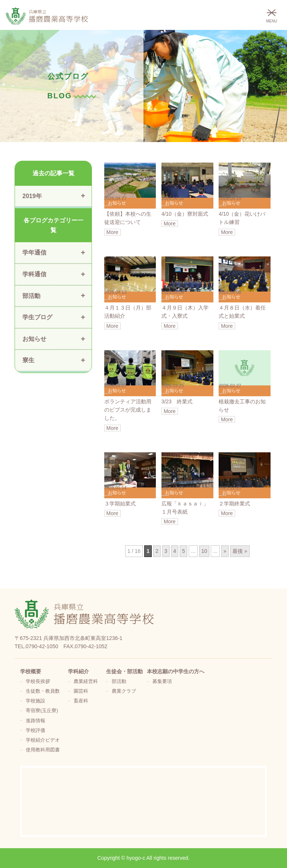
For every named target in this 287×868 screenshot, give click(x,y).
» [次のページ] (225, 551)
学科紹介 (78, 671)
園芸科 (81, 691)
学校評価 (36, 730)
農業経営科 (86, 681)
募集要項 (162, 681)
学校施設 (36, 701)
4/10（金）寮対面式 (185, 214)
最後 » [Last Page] (240, 551)
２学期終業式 (234, 504)
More (112, 232)
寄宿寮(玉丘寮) (42, 711)
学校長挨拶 (38, 681)
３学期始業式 (120, 504)
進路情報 (36, 721)
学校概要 (31, 671)
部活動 (119, 681)
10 (204, 551)
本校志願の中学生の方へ (176, 671)
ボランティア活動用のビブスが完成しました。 (128, 410)
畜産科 (81, 701)
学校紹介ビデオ (43, 740)
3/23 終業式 (177, 401)
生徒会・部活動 (124, 671)
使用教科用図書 (43, 750)
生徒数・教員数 (43, 691)
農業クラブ (124, 691)
